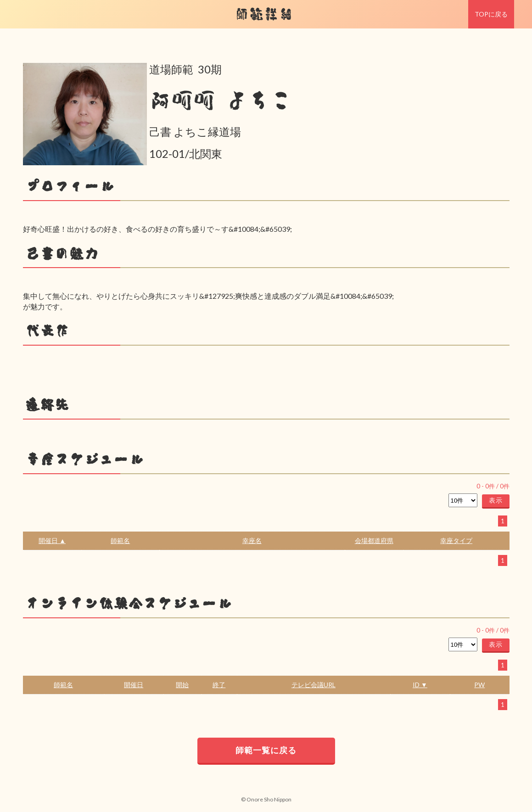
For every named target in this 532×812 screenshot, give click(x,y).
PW (479, 685)
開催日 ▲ (52, 540)
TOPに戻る (491, 14)
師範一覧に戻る (266, 750)
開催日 (134, 685)
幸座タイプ (456, 540)
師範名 (120, 540)
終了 (219, 685)
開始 (182, 685)
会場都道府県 (374, 540)
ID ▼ (420, 685)
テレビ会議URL (314, 685)
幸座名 (252, 540)
